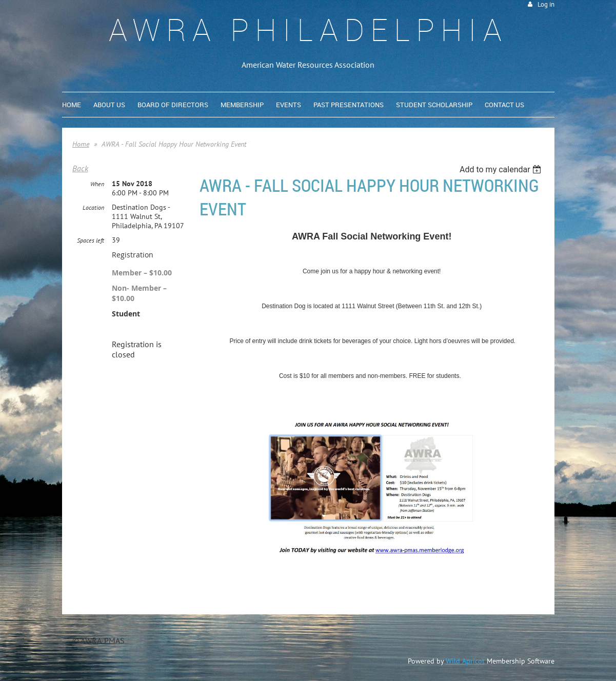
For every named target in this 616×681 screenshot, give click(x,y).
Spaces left (91, 240)
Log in (546, 4)
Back (80, 168)
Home (81, 144)
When (97, 184)
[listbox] (502, 169)
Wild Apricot (465, 661)
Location (93, 207)
